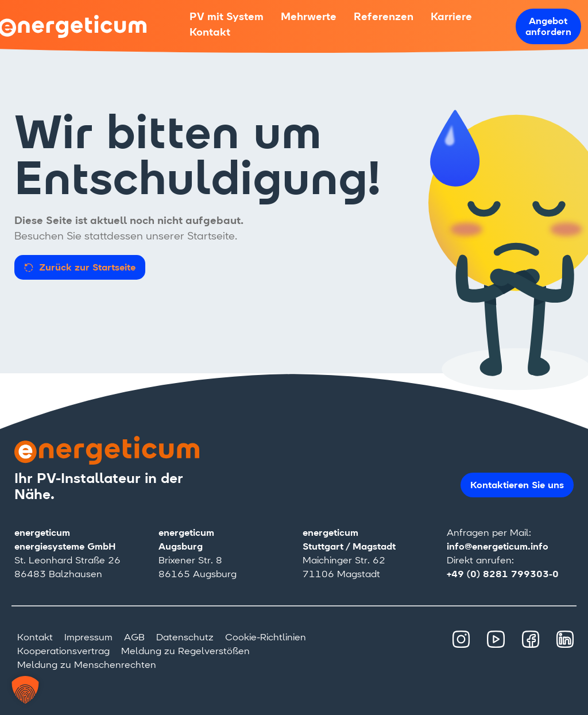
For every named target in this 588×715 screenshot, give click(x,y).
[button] (25, 690)
